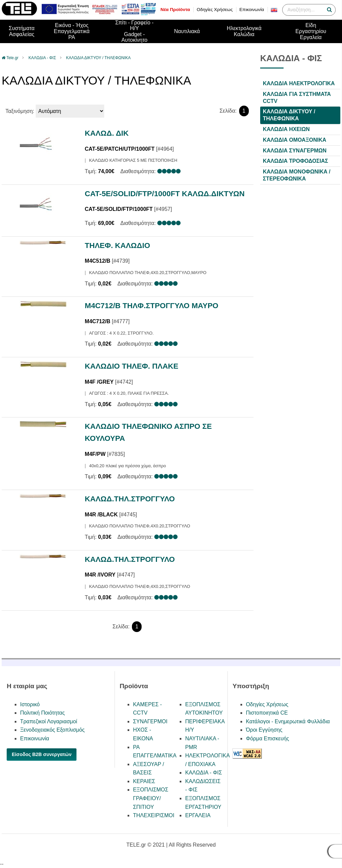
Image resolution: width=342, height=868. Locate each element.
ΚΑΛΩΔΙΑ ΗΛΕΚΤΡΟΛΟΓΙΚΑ (299, 83)
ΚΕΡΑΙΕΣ (144, 781)
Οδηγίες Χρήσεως (215, 10)
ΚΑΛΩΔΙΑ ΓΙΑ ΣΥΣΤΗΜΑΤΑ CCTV (297, 98)
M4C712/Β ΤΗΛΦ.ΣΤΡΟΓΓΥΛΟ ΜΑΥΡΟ (152, 306)
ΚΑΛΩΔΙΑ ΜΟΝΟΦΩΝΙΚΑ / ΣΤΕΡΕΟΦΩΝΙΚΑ (297, 175)
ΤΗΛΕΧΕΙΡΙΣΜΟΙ (154, 815)
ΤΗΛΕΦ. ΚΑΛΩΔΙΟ (118, 245)
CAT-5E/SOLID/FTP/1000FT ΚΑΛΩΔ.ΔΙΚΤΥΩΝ (165, 194)
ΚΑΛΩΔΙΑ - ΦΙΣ (42, 58)
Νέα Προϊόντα (175, 10)
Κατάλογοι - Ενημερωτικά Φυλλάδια (288, 721)
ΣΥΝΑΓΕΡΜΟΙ (150, 721)
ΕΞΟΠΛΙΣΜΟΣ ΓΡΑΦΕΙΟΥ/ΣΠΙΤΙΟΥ (151, 798)
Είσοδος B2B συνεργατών (42, 754)
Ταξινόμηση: (20, 111)
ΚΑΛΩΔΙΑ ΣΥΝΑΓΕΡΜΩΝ (295, 151)
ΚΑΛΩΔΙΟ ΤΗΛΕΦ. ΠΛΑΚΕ (132, 366)
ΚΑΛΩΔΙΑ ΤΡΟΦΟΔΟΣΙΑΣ (295, 161)
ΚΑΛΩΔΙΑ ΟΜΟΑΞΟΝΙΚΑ (295, 140)
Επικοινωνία (252, 10)
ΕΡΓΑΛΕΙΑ (198, 815)
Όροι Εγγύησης (264, 730)
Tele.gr (12, 58)
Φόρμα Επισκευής (267, 738)
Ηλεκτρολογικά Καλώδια (244, 31)
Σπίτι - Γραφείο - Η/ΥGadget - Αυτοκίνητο (134, 31)
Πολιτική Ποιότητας (42, 713)
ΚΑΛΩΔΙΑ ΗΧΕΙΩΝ (286, 129)
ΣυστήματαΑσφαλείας (22, 31)
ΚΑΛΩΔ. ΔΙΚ (107, 133)
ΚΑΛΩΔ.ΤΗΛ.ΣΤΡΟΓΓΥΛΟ (130, 499)
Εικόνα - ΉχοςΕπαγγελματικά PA (72, 31)
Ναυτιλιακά (187, 31)
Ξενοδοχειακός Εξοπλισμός (52, 730)
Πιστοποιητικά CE (267, 713)
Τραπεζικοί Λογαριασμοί (49, 721)
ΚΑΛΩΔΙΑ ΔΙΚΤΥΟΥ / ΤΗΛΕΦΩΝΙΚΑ (98, 58)
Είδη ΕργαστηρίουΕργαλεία (311, 31)
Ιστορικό (30, 704)
